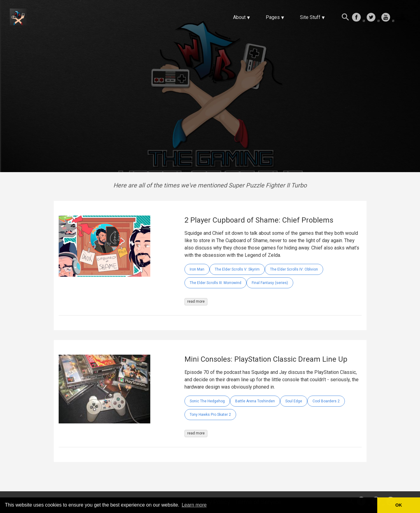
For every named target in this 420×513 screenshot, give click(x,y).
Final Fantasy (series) (270, 283)
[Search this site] (345, 18)
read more (196, 301)
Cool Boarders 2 (326, 401)
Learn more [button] (194, 505)
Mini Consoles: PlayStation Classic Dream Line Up (266, 359)
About (239, 17)
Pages (273, 17)
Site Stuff (310, 17)
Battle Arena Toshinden (255, 401)
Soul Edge (294, 401)
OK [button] (399, 505)
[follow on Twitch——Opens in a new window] (402, 18)
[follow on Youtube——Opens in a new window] (388, 18)
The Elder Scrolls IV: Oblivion (294, 269)
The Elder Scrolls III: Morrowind (215, 283)
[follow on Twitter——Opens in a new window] (373, 18)
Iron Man (197, 269)
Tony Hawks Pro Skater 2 (210, 415)
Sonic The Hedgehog (207, 401)
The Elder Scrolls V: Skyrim (237, 269)
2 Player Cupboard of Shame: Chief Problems (259, 220)
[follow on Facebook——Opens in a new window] (358, 18)
